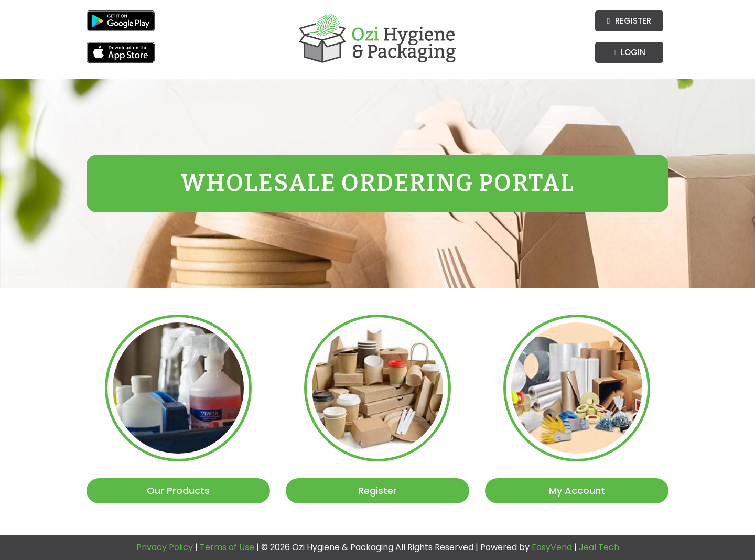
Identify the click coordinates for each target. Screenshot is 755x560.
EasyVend (552, 547)
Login (629, 52)
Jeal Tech (599, 547)
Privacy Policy (166, 547)
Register (629, 21)
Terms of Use (228, 547)
